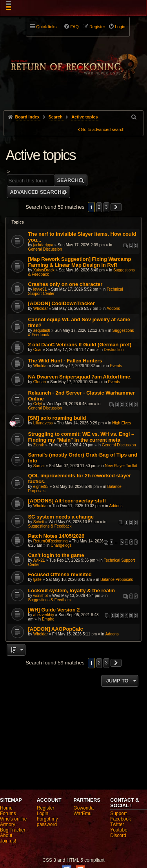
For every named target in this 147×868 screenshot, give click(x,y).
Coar (38, 350)
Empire (48, 619)
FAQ (74, 27)
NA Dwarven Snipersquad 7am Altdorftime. (80, 377)
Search (68, 180)
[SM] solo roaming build (57, 418)
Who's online (13, 819)
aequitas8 (42, 330)
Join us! (8, 841)
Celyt (38, 404)
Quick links (46, 27)
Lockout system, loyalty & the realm (71, 590)
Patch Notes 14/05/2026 (56, 536)
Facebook (121, 819)
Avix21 (39, 560)
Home (6, 808)
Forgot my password (47, 822)
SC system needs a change (61, 517)
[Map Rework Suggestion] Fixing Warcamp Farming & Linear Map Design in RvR (79, 262)
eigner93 (41, 487)
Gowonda (84, 808)
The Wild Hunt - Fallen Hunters (65, 361)
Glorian (40, 382)
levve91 (40, 289)
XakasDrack (44, 270)
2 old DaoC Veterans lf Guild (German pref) (80, 345)
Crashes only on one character (65, 284)
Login (43, 813)
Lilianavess (43, 423)
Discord (118, 835)
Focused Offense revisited (60, 574)
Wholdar (41, 308)
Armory (8, 824)
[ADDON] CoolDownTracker (61, 303)
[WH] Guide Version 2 (54, 610)
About (6, 835)
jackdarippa (43, 245)
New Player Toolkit (121, 466)
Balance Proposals (117, 580)
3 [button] (106, 207)
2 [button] (99, 207)
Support (118, 813)
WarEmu (83, 813)
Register (46, 808)
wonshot (41, 596)
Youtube (119, 830)
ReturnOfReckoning (51, 541)
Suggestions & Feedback (50, 526)
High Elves (122, 423)
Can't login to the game (56, 555)
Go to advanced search (103, 129)
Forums (8, 813)
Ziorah (39, 445)
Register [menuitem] (97, 27)
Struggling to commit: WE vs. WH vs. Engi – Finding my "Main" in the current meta (81, 437)
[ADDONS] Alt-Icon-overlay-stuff (67, 501)
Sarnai (39, 466)
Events (116, 366)
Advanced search (35, 192)
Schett (39, 522)
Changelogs (61, 545)
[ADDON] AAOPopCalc (55, 629)
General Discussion (45, 249)
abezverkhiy (44, 615)
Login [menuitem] (120, 27)
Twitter (117, 824)
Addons (113, 308)
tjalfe (37, 580)
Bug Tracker (13, 830)
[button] (116, 207)
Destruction (114, 350)
